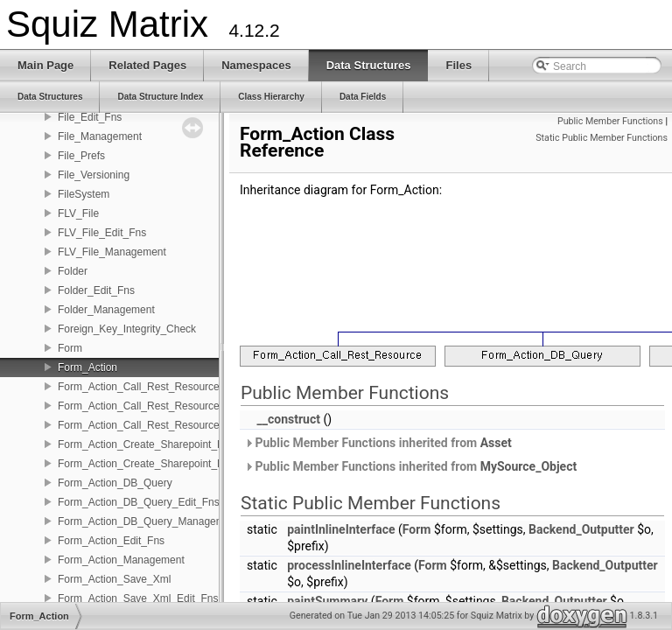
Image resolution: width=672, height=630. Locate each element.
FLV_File (78, 213)
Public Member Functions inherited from (378, 443)
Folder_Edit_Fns (96, 290)
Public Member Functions (610, 121)
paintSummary (327, 601)
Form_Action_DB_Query (115, 483)
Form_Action (87, 367)
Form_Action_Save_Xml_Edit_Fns (138, 598)
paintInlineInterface (341, 529)
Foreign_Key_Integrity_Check (127, 329)
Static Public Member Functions (602, 138)
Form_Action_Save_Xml (114, 579)
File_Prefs (81, 156)
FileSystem (84, 194)
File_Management (100, 136)
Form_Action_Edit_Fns (111, 541)
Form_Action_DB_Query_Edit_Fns (139, 502)
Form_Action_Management (121, 560)
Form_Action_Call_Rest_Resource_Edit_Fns (162, 406)
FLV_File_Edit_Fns (102, 233)
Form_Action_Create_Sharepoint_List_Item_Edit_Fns (182, 444)
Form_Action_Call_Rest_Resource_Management (172, 425)
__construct (288, 419)
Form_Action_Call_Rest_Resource (139, 387)
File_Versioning (94, 175)
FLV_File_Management (112, 252)
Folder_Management (106, 310)
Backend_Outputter (581, 529)
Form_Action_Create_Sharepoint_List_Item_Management (192, 464)
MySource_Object (529, 466)
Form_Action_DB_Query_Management (148, 521)
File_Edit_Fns (90, 117)
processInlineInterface (349, 565)
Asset (496, 443)
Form (70, 348)
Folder (73, 271)
